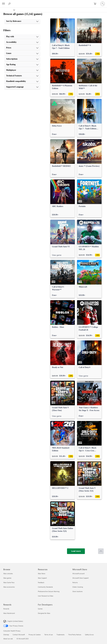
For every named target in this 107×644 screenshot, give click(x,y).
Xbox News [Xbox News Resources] (42, 573)
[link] (63, 37)
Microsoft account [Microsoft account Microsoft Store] (79, 573)
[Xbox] (7, 10)
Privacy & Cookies (35, 635)
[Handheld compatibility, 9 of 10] (22, 81)
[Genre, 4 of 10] (22, 53)
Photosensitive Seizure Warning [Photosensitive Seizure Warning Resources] (49, 591)
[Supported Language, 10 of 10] (22, 87)
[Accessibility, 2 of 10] (22, 42)
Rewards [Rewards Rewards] (6, 609)
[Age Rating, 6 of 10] (22, 65)
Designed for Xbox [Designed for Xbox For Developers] (44, 613)
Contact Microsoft (19, 635)
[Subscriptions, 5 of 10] (22, 59)
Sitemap (6, 635)
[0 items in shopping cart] (96, 4)
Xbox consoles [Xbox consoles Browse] (8, 573)
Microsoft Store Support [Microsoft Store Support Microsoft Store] (81, 578)
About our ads (8, 639)
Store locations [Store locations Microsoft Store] (78, 591)
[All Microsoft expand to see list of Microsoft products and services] (3, 4)
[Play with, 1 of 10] (22, 37)
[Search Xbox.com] (10, 4)
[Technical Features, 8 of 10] (22, 76)
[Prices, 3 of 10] (22, 48)
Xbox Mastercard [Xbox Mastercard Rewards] (9, 613)
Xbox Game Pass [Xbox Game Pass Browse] (9, 582)
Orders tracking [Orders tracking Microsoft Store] (78, 587)
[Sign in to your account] (103, 4)
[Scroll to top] (101, 551)
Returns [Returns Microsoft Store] (75, 582)
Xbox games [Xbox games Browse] (7, 578)
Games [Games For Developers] (40, 609)
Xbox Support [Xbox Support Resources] (42, 578)
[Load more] (76, 551)
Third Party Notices (75, 635)
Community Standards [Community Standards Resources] (45, 587)
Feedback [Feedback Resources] (41, 582)
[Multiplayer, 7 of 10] (22, 70)
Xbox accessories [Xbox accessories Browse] (9, 587)
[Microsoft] (53, 2)
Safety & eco (89, 635)
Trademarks (61, 635)
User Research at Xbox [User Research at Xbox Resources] (46, 596)
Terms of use (49, 635)
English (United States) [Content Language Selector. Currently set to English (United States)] (15, 621)
